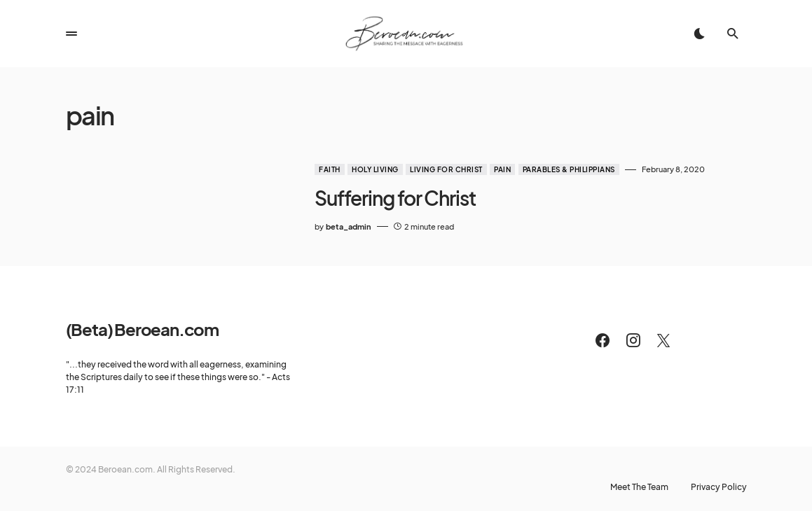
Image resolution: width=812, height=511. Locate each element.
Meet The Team (639, 487)
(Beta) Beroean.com (142, 329)
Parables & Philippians (569, 169)
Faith (330, 169)
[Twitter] (663, 340)
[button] (71, 34)
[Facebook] (603, 340)
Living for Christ (446, 169)
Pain (502, 169)
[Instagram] (633, 340)
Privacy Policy (719, 487)
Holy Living (375, 169)
